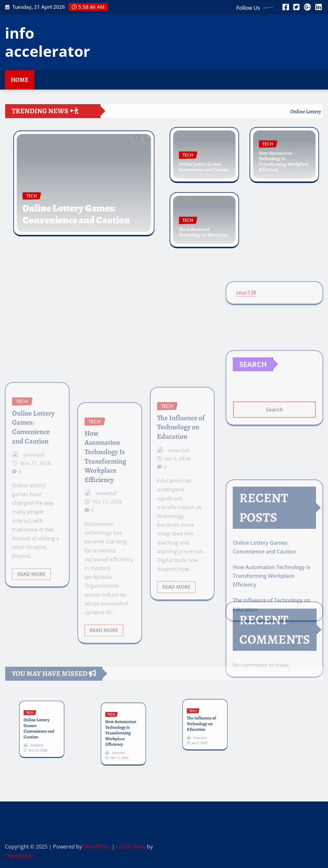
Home (20, 80)
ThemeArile (19, 856)
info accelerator (47, 42)
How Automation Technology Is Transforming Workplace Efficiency (284, 160)
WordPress (97, 847)
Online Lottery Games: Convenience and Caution (79, 206)
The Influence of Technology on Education (203, 229)
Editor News (131, 847)
